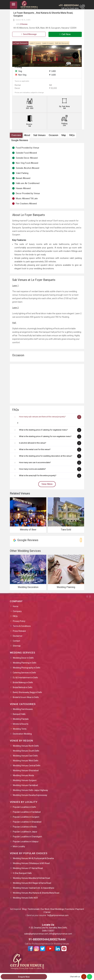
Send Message (29, 34)
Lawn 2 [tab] (48, 43)
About (27, 135)
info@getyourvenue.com (61, 934)
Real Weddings (57, 909)
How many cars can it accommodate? (35, 462)
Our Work (45, 909)
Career (48, 912)
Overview (16, 135)
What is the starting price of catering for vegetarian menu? (43, 430)
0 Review (22, 24)
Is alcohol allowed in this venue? (33, 443)
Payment (80, 909)
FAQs (72, 135)
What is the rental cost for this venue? (35, 449)
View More (47, 484)
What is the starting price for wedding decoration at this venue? (46, 456)
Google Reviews (20, 140)
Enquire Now (24, 977)
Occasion (53, 135)
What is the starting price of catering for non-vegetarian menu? (45, 436)
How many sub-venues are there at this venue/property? (42, 417)
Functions (70, 909)
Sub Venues (39, 135)
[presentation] (18, 56)
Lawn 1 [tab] (35, 43)
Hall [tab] (62, 43)
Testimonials (34, 909)
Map (64, 135)
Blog (24, 909)
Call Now (65, 34)
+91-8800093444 (69, 5)
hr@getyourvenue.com (58, 915)
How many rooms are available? (32, 469)
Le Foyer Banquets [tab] (20, 43)
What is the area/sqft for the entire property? (38, 476)
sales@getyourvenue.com (36, 934)
